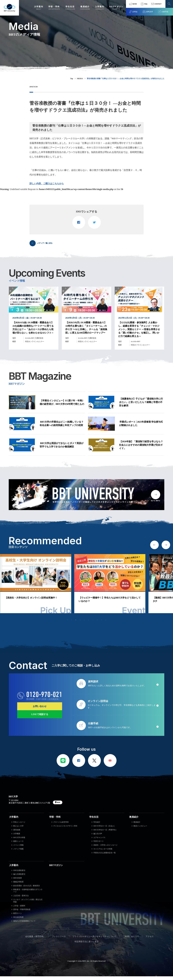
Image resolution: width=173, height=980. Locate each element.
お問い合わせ (40, 710)
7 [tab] (93, 624)
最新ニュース (18, 845)
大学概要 (17, 837)
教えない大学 (18, 830)
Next (166, 549)
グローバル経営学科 (61, 826)
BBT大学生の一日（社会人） (104, 830)
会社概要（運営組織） (35, 940)
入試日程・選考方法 (21, 899)
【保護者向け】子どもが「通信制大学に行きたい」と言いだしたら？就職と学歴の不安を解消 (141, 406)
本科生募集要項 (19, 874)
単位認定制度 (18, 921)
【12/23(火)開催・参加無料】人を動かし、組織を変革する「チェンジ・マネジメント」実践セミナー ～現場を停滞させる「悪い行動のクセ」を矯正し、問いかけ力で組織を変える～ (139, 333)
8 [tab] (97, 624)
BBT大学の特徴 (19, 841)
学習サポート (99, 845)
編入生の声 (98, 837)
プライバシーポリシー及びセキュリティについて (94, 940)
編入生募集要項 (19, 878)
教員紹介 (134, 821)
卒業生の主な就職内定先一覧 (105, 857)
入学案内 (14, 869)
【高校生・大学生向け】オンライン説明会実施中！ (105, 602)
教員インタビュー (140, 830)
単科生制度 (18, 882)
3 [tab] (76, 624)
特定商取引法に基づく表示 (87, 945)
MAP (58, 806)
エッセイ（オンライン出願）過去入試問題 (28, 905)
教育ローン (18, 917)
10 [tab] (106, 624)
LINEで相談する (40, 718)
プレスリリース (59, 940)
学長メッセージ (19, 826)
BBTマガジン (56, 869)
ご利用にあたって (131, 940)
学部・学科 (55, 821)
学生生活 (94, 821)
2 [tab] (72, 624)
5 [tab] (84, 624)
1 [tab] (67, 624)
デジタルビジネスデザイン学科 (65, 830)
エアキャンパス (99, 841)
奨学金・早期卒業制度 (22, 913)
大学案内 (14, 821)
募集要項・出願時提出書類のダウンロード (28, 894)
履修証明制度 (18, 886)
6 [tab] (89, 624)
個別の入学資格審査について (24, 925)
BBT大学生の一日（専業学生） (105, 834)
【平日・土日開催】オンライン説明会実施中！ (29, 602)
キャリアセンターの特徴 (103, 853)
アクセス (150, 940)
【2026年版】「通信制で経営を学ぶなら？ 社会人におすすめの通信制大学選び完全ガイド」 (141, 449)
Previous (154, 549)
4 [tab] (80, 624)
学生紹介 (97, 826)
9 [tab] (102, 624)
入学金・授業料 (19, 909)
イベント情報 (18, 849)
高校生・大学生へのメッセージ (105, 849)
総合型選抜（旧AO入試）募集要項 (26, 889)
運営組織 (17, 834)
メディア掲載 (18, 853)
